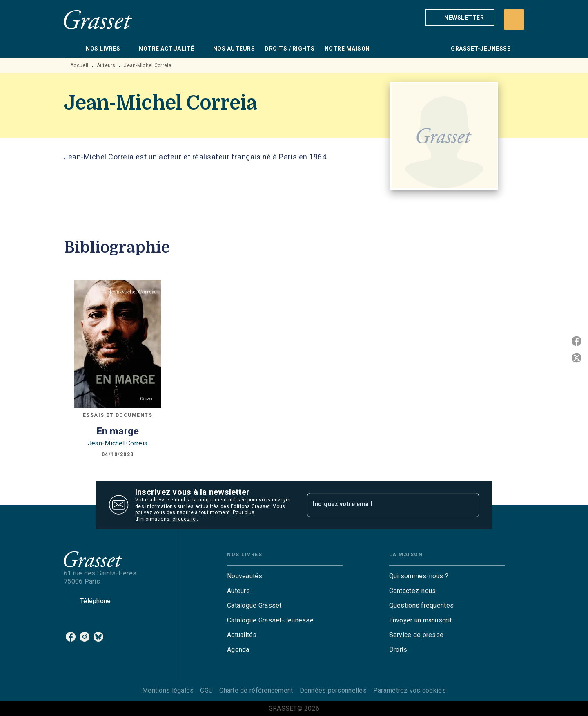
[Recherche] (514, 20)
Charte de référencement (256, 690)
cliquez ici (185, 519)
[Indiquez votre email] (383, 505)
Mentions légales (168, 690)
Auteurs (106, 65)
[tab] (72, 49)
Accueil (79, 65)
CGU (206, 690)
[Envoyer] (469, 505)
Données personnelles (333, 690)
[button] (460, 18)
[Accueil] (98, 19)
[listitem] (71, 637)
